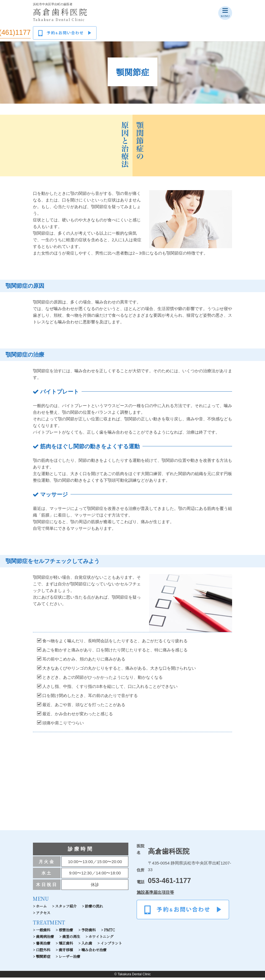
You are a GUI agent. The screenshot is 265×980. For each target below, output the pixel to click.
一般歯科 (43, 932)
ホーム (41, 909)
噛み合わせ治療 (94, 952)
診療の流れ (94, 909)
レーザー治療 (69, 959)
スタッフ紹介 (66, 909)
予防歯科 (89, 932)
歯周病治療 (45, 939)
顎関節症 (43, 959)
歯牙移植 (66, 952)
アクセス (43, 915)
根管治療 (66, 932)
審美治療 (43, 946)
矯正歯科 (66, 946)
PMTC (109, 932)
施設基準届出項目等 (155, 895)
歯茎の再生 (71, 939)
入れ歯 (87, 946)
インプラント (111, 946)
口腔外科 (43, 952)
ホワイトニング (101, 939)
